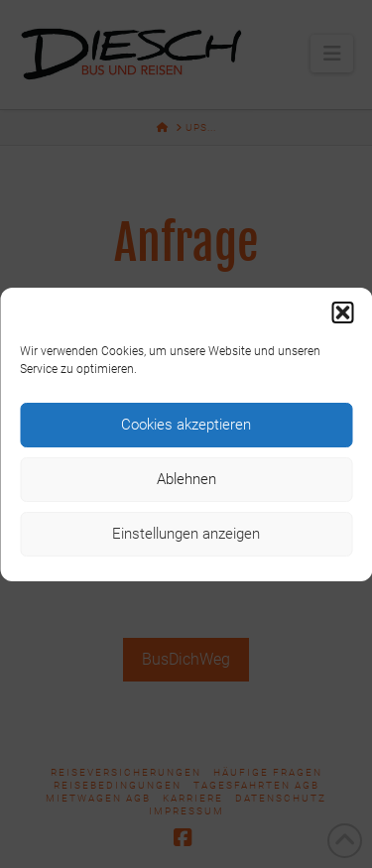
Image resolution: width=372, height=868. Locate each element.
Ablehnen (186, 479)
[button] (342, 312)
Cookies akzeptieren (186, 425)
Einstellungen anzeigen (186, 534)
